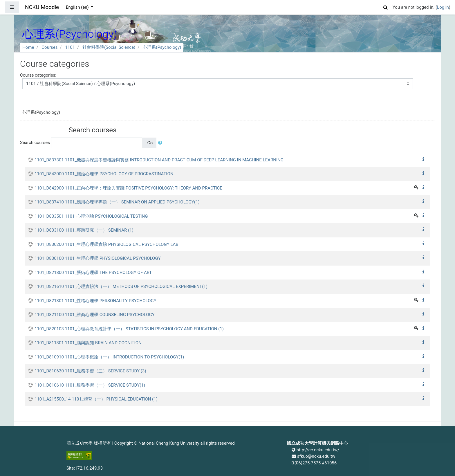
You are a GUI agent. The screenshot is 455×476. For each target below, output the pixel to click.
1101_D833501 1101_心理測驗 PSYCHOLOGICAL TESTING (91, 216)
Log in (443, 7)
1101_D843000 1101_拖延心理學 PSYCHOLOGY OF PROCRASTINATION (104, 174)
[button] (386, 7)
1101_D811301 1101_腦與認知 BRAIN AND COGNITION (88, 343)
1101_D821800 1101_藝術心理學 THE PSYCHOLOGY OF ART (93, 273)
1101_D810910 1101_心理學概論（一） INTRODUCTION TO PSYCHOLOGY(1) (109, 357)
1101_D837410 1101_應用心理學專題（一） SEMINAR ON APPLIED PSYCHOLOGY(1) (117, 202)
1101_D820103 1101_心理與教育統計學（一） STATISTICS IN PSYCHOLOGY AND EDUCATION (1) (129, 329)
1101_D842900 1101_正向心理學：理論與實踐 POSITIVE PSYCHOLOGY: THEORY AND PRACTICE (128, 188)
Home (28, 47)
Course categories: (38, 75)
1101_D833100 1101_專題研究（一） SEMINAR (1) (84, 230)
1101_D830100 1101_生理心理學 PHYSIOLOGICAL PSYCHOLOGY (98, 258)
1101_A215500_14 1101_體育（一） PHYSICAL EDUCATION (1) (96, 399)
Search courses (35, 143)
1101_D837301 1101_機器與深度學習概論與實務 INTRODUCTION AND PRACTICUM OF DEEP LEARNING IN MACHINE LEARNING (159, 160)
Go (150, 143)
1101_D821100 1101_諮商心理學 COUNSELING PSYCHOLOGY (95, 315)
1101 (70, 47)
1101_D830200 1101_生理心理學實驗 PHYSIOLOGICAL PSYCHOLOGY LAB (106, 244)
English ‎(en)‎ (78, 7)
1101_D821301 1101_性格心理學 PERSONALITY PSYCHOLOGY (95, 301)
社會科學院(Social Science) (109, 47)
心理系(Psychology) (162, 47)
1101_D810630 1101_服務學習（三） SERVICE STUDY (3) (90, 371)
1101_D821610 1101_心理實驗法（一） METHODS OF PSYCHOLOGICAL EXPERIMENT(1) (121, 286)
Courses (49, 47)
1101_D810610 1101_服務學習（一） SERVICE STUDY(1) (90, 385)
